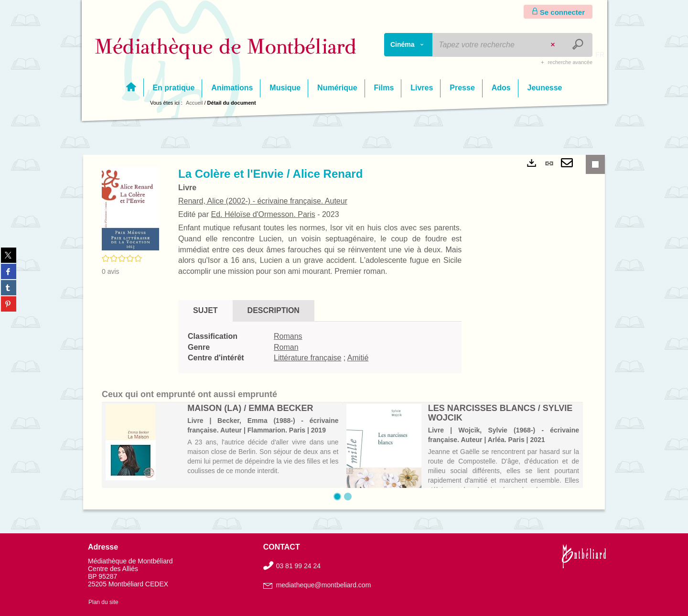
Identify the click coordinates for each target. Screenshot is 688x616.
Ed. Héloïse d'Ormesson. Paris (263, 214)
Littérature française (307, 358)
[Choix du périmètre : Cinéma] (408, 45)
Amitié (358, 358)
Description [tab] (274, 310)
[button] (130, 208)
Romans (288, 336)
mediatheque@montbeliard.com (324, 585)
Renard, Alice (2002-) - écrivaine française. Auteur (263, 201)
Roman (286, 347)
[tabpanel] (320, 348)
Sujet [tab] (205, 310)
